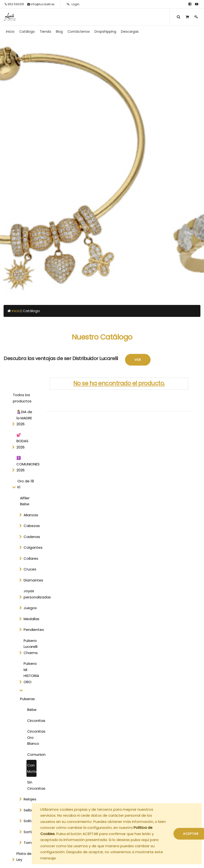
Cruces (30, 569)
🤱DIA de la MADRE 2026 (24, 418)
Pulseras (27, 699)
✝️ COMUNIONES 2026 (27, 464)
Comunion (32, 754)
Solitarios (31, 821)
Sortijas (30, 832)
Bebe (32, 710)
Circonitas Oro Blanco (32, 737)
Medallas (31, 619)
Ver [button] (138, 360)
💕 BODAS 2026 (22, 441)
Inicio (16, 311)
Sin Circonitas (32, 785)
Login (73, 4)
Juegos (30, 608)
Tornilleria (31, 843)
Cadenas (31, 537)
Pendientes (31, 630)
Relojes (30, 799)
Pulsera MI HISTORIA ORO (31, 673)
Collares (31, 558)
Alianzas (31, 515)
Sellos (29, 810)
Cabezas (31, 526)
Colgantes (31, 547)
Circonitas (32, 721)
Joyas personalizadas (31, 594)
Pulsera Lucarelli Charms (31, 647)
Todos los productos (22, 398)
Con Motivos (32, 768)
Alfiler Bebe (25, 501)
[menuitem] (10, 32)
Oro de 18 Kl (26, 484)
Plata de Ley (24, 857)
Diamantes (31, 580)
